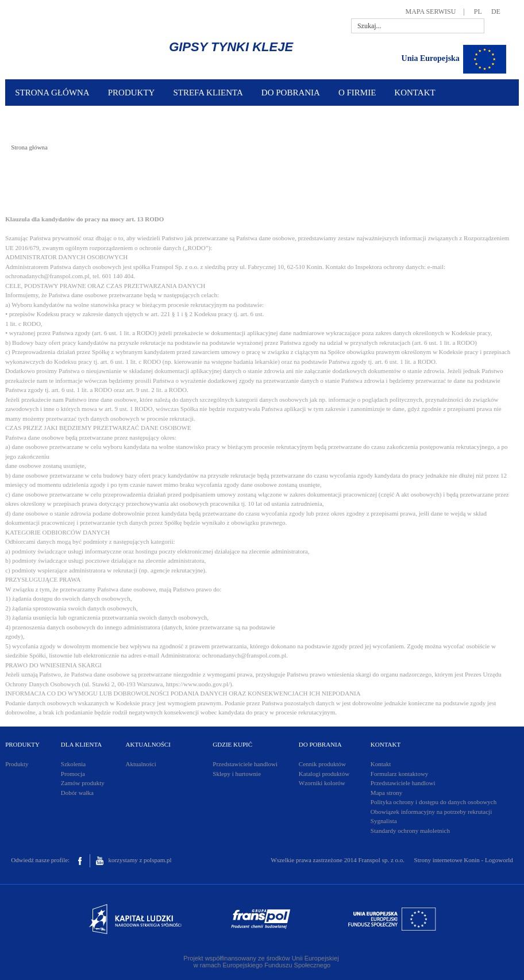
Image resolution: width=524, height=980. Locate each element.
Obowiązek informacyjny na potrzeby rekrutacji (431, 812)
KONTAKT (415, 93)
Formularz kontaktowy (400, 774)
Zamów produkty (83, 783)
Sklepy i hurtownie (237, 774)
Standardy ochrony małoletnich (410, 831)
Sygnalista (384, 821)
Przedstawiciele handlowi (245, 764)
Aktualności (141, 764)
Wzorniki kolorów (322, 783)
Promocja (73, 774)
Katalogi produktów (324, 774)
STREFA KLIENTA (208, 93)
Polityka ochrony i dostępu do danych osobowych (434, 802)
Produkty (17, 764)
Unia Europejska (431, 58)
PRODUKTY (132, 93)
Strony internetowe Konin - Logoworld (464, 860)
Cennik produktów (322, 764)
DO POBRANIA (291, 93)
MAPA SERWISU (431, 11)
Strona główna (29, 147)
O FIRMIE (357, 93)
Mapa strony (386, 793)
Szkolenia (73, 764)
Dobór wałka (77, 793)
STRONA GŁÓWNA (52, 93)
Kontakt (381, 764)
